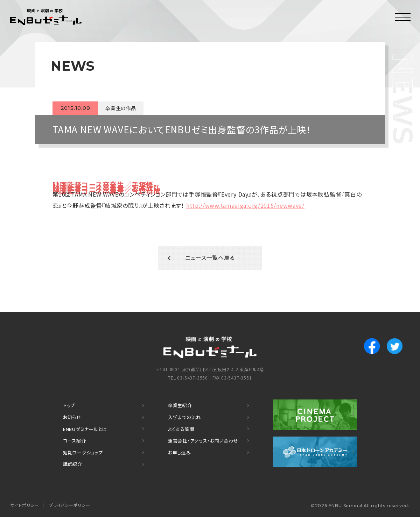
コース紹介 (75, 441)
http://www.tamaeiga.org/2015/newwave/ (246, 205)
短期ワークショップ (83, 453)
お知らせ (72, 418)
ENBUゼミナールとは (85, 430)
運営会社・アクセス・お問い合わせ (203, 441)
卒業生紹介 (180, 407)
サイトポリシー (25, 505)
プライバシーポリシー (70, 505)
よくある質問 (181, 430)
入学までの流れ (185, 418)
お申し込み (180, 453)
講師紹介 (73, 464)
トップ (69, 407)
